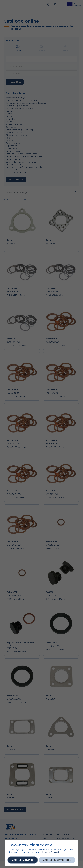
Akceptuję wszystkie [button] (23, 860)
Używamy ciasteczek (30, 845)
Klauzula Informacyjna (51, 852)
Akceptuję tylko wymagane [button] (57, 860)
